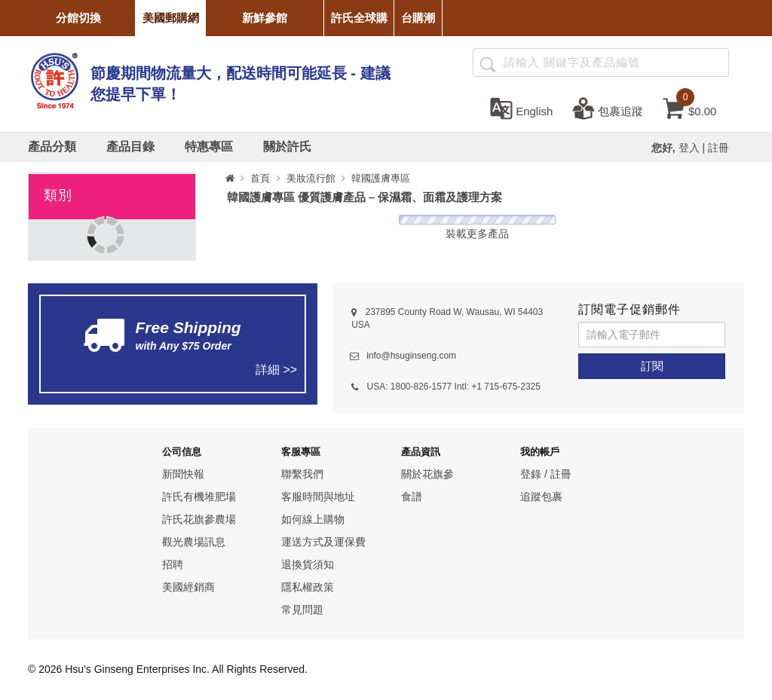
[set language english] (521, 108)
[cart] (689, 108)
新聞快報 (183, 474)
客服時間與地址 (318, 497)
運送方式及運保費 (323, 542)
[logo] (54, 79)
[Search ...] (601, 63)
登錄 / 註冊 (546, 474)
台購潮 (418, 18)
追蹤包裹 (541, 497)
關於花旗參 (427, 474)
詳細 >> (276, 370)
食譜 (412, 497)
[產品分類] (52, 147)
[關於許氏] (287, 147)
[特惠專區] (209, 147)
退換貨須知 (308, 564)
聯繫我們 (302, 474)
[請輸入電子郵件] (652, 335)
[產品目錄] (130, 147)
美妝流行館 (311, 178)
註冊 (718, 148)
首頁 (260, 178)
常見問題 (302, 610)
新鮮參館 (265, 18)
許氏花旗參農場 (199, 519)
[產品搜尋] (487, 63)
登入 (689, 148)
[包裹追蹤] (608, 108)
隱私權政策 (308, 587)
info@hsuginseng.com (411, 356)
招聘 (173, 564)
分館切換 (78, 18)
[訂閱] (652, 366)
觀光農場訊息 (194, 542)
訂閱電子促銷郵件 (630, 309)
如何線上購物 (313, 519)
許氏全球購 (359, 18)
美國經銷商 (188, 587)
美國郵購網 (171, 18)
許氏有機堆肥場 (199, 497)
